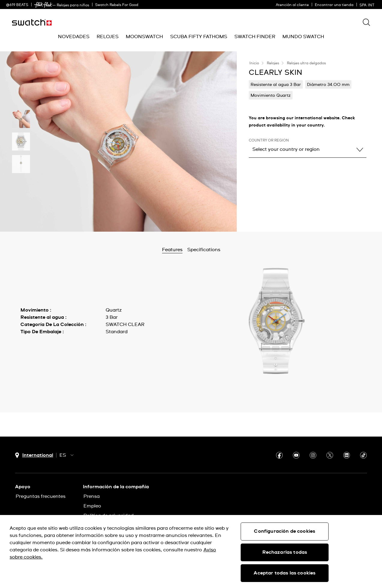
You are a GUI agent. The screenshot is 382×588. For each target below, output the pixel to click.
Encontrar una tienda (334, 5)
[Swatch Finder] (255, 37)
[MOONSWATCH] (144, 37)
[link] (43, 5)
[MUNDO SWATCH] (303, 37)
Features (188, 250)
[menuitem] (74, 37)
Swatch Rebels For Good (117, 5)
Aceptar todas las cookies (284, 573)
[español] (368, 5)
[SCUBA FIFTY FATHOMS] (199, 37)
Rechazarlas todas (285, 552)
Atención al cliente (292, 5)
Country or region (269, 141)
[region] (191, 551)
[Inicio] (32, 22)
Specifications (219, 250)
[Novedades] (74, 37)
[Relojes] (108, 37)
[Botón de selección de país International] (34, 455)
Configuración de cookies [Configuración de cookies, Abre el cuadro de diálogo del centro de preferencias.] (284, 531)
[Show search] (366, 22)
